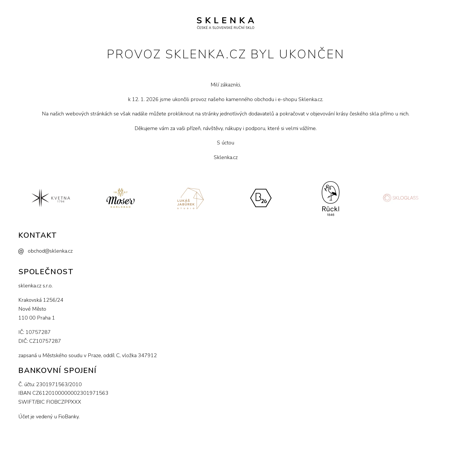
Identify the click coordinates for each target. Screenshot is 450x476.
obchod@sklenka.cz (50, 251)
